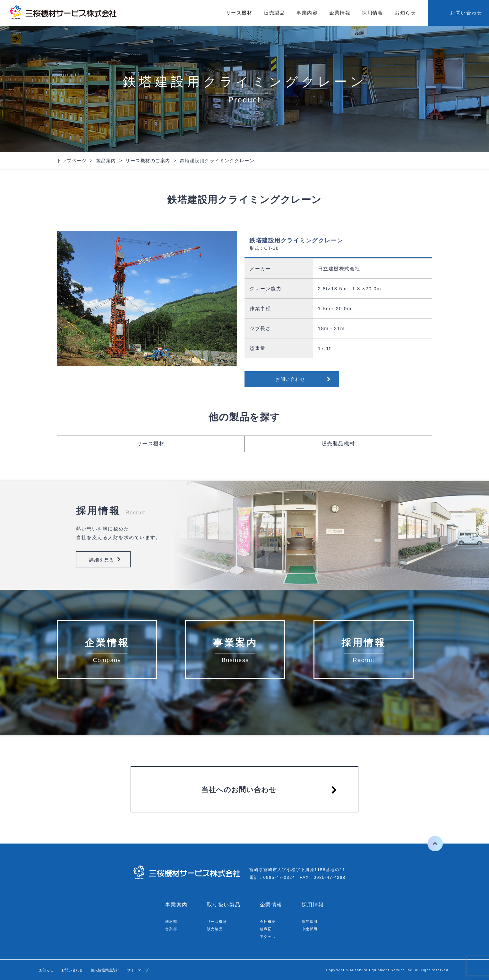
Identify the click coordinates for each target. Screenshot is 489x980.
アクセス (269, 936)
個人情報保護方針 (120, 970)
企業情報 (340, 13)
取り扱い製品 (224, 905)
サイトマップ (161, 970)
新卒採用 (311, 921)
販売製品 (274, 13)
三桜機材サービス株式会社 (64, 13)
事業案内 (176, 905)
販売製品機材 (338, 444)
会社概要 (269, 921)
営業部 (172, 929)
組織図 (267, 929)
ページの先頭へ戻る (430, 843)
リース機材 (239, 13)
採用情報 (373, 13)
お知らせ (405, 13)
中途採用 (311, 929)
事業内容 (307, 13)
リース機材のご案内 (148, 161)
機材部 (172, 921)
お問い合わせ (466, 13)
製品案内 (106, 161)
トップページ (72, 161)
